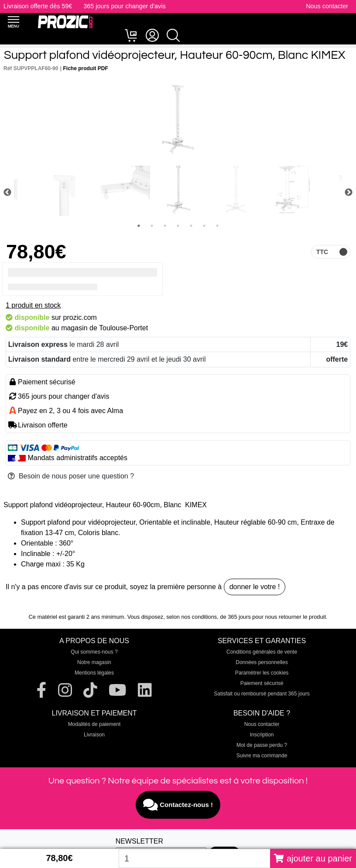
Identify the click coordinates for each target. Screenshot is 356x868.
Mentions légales (94, 673)
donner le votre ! (255, 587)
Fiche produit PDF (86, 68)
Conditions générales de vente (262, 652)
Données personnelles (262, 662)
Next (349, 193)
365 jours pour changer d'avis (124, 6)
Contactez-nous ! (178, 805)
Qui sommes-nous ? (94, 652)
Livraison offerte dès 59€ (38, 6)
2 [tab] (152, 226)
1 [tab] (139, 226)
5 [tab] (191, 226)
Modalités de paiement (94, 724)
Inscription (262, 735)
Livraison (94, 735)
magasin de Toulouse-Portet (104, 328)
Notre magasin (94, 662)
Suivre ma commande (262, 756)
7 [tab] (217, 226)
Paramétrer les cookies (262, 673)
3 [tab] (165, 226)
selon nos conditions (192, 617)
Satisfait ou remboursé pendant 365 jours (262, 694)
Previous (7, 193)
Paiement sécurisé (262, 683)
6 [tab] (204, 226)
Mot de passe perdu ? (262, 745)
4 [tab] (178, 226)
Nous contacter (327, 6)
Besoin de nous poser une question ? (71, 476)
